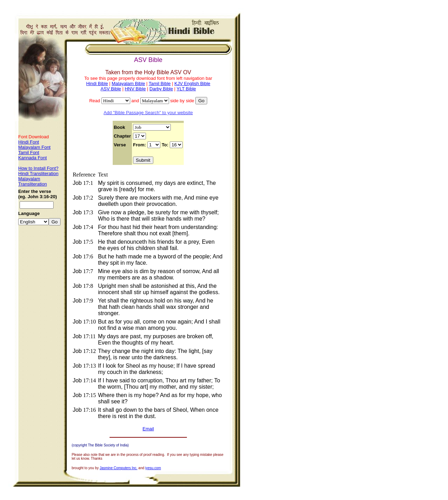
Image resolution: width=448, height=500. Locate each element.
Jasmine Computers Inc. (119, 468)
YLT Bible (186, 89)
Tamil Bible (160, 84)
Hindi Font (29, 142)
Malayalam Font (34, 147)
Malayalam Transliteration (33, 181)
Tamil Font (29, 152)
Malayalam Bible (128, 84)
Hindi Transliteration (38, 173)
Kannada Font (33, 158)
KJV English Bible (192, 84)
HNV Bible (135, 89)
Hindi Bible (97, 84)
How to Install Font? (38, 168)
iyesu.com (153, 468)
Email (148, 429)
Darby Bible (161, 89)
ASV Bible (111, 89)
